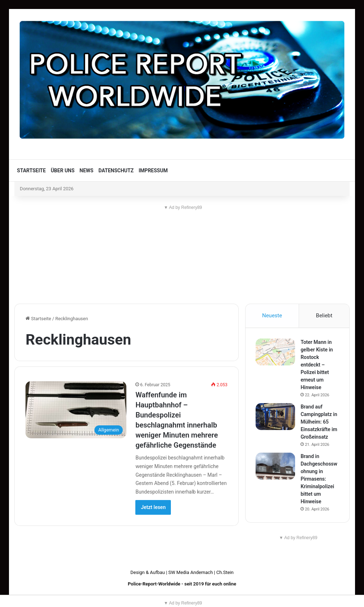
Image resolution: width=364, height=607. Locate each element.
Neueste (272, 316)
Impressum (153, 171)
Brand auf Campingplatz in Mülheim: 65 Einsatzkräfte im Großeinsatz (319, 422)
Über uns (62, 171)
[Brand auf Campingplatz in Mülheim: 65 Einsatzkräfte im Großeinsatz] (276, 417)
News (87, 171)
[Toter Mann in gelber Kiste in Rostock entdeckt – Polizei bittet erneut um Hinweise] (276, 352)
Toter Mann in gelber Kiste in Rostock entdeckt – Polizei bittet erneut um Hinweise (317, 365)
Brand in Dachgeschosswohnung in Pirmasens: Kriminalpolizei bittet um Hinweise (319, 479)
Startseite (31, 171)
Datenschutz (116, 171)
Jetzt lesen (153, 507)
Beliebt (324, 316)
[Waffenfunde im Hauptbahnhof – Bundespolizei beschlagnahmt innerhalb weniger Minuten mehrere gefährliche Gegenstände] (76, 410)
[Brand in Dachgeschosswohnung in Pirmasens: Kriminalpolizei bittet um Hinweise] (276, 466)
